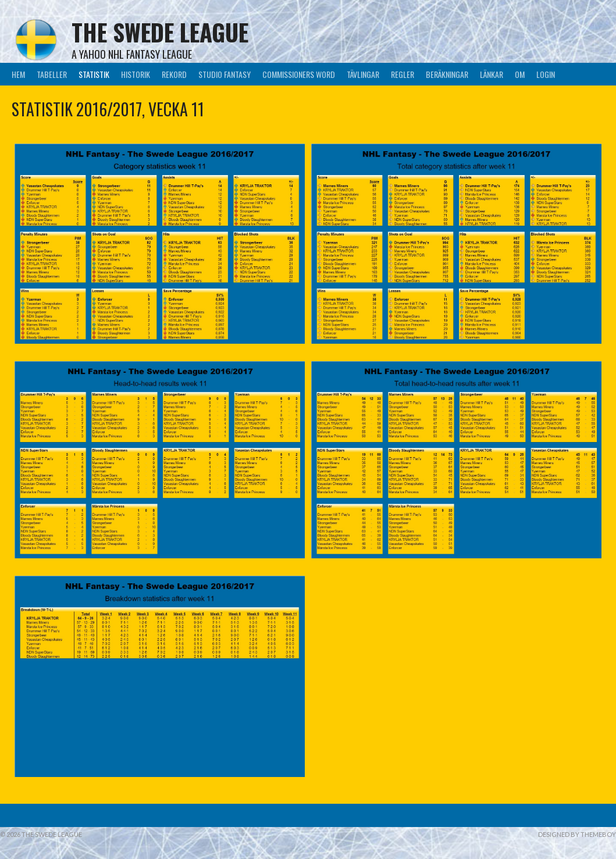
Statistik (94, 74)
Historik (136, 74)
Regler (403, 74)
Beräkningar (447, 74)
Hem (18, 74)
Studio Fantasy (225, 74)
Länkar (492, 74)
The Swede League (160, 32)
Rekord (174, 74)
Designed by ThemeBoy (577, 834)
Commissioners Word (299, 74)
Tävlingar (363, 74)
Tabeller (52, 74)
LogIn (546, 74)
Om (520, 74)
